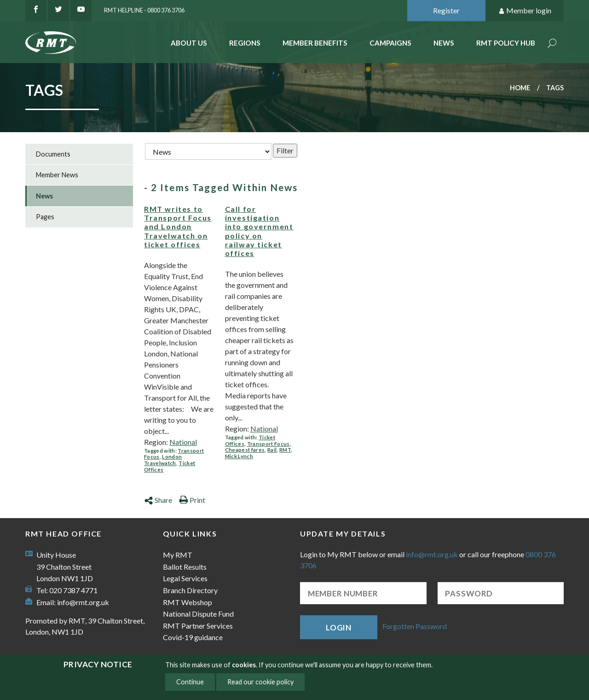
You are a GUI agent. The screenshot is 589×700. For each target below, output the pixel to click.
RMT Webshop (188, 602)
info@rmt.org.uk (83, 602)
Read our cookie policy (260, 682)
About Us (189, 43)
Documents (53, 154)
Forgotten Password (415, 626)
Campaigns (390, 43)
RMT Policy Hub (506, 43)
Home (520, 88)
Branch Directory (190, 590)
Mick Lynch (239, 456)
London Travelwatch (163, 460)
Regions (245, 43)
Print (192, 500)
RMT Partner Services (198, 626)
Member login (525, 11)
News (444, 43)
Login (339, 627)
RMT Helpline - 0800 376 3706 (144, 10)
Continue (190, 682)
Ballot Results (185, 567)
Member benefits (315, 43)
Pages (45, 217)
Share (158, 500)
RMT (285, 450)
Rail (272, 450)
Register (446, 10)
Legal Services (185, 578)
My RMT (178, 555)
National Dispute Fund (198, 614)
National (183, 442)
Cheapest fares (245, 450)
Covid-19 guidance (193, 637)
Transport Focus (269, 444)
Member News (57, 175)
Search (552, 44)
